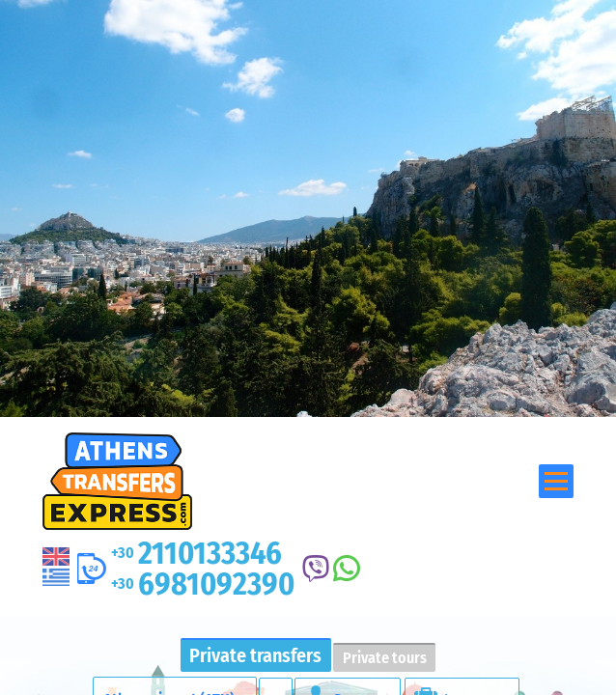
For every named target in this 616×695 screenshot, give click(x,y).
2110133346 (196, 553)
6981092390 (203, 584)
